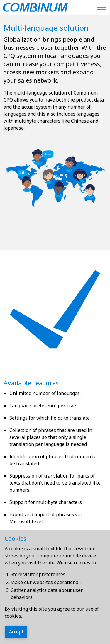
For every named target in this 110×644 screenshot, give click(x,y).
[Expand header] (101, 7)
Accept (16, 632)
